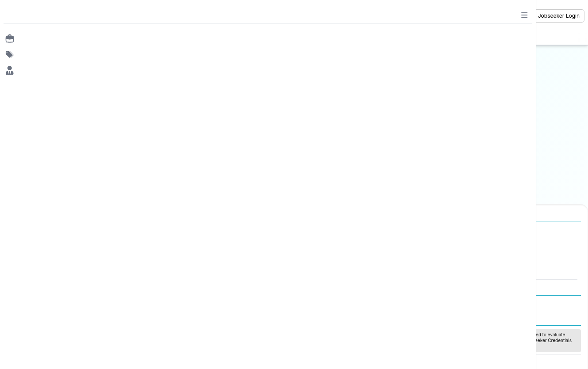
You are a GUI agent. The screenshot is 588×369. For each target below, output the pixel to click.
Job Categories (330, 231)
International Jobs (190, 231)
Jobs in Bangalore (63, 253)
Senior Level (484, 270)
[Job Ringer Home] (60, 16)
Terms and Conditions (382, 303)
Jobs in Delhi (56, 270)
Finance (325, 270)
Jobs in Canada (192, 253)
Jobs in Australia (194, 270)
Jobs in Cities (52, 231)
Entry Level (482, 253)
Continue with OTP (305, 117)
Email (229, 71)
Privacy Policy (435, 303)
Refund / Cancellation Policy (496, 303)
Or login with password (306, 140)
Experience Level (485, 231)
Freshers (479, 244)
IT (317, 253)
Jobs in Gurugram (63, 262)
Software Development (345, 262)
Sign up (341, 181)
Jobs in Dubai (190, 244)
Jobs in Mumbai (61, 244)
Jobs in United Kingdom (204, 262)
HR (319, 244)
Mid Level (480, 262)
